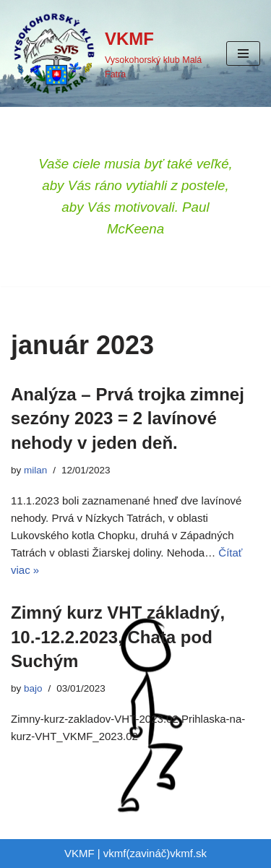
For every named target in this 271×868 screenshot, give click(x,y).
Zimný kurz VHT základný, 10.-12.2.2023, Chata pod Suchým (118, 637)
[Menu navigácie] (243, 53)
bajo (33, 688)
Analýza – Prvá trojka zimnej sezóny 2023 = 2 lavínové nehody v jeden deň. (128, 418)
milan (35, 470)
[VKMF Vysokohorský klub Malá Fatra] (108, 53)
